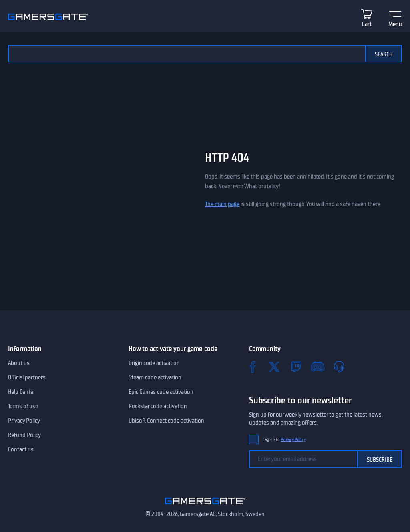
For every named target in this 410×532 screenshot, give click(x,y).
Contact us (21, 449)
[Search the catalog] (187, 54)
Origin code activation (154, 363)
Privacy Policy (24, 421)
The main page (222, 204)
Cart (367, 24)
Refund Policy (24, 435)
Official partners (27, 377)
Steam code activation (155, 377)
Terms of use (23, 406)
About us (19, 363)
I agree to (284, 440)
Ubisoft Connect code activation (166, 421)
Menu (395, 24)
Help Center (22, 392)
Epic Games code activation (161, 392)
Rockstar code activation (158, 406)
